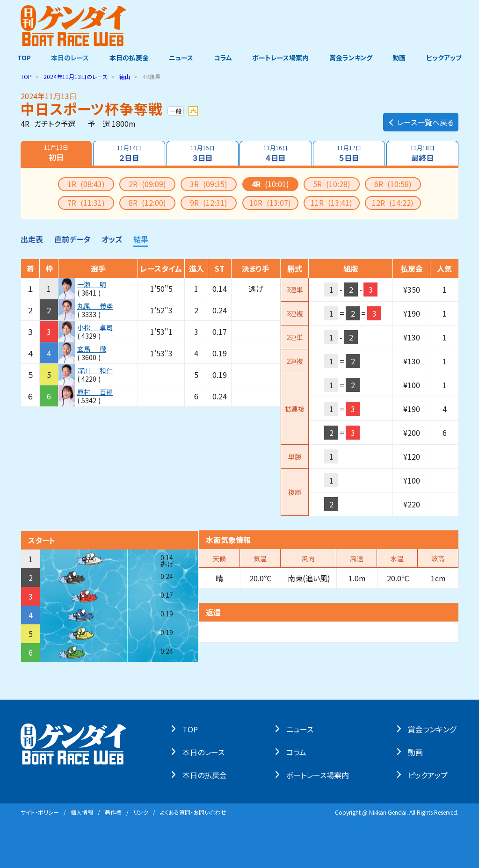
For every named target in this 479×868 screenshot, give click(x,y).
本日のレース (69, 58)
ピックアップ (446, 58)
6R (393, 184)
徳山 (125, 76)
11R (331, 203)
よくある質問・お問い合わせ (193, 812)
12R (393, 203)
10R (270, 203)
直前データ (72, 239)
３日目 (202, 153)
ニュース (181, 58)
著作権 (113, 812)
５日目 (349, 153)
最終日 (423, 153)
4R (270, 184)
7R (86, 203)
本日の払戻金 (128, 58)
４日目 (276, 153)
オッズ (112, 239)
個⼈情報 (82, 812)
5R (332, 184)
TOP (22, 58)
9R (209, 203)
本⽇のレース (206, 752)
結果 (141, 239)
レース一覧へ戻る (421, 120)
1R (86, 184)
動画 (401, 58)
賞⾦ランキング (434, 729)
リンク (141, 812)
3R (209, 184)
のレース (76, 76)
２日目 (129, 153)
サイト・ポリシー (40, 812)
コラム (223, 58)
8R (147, 203)
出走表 (32, 239)
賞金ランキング (352, 58)
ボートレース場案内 (281, 58)
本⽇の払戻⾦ (207, 774)
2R (147, 184)
